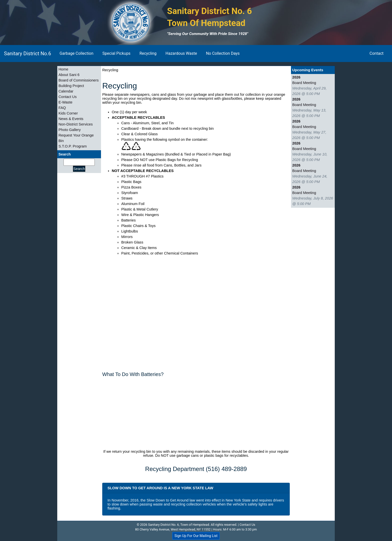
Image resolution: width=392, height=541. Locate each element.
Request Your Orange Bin (76, 138)
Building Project (71, 86)
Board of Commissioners (78, 80)
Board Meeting (304, 83)
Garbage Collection (76, 53)
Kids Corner (68, 113)
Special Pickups (116, 53)
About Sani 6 (69, 75)
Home (63, 69)
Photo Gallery (70, 130)
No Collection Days (223, 53)
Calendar (66, 91)
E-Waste (65, 102)
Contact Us (68, 97)
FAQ (62, 108)
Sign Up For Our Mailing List (196, 536)
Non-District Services (76, 124)
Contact (376, 53)
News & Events (71, 119)
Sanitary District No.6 (27, 53)
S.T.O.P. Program (73, 146)
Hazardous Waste (181, 53)
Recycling (148, 53)
